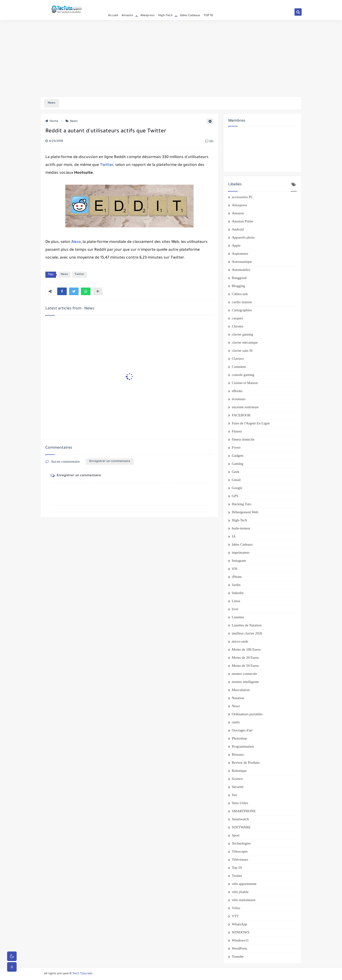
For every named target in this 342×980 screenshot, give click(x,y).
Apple (236, 245)
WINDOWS (241, 932)
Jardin (236, 585)
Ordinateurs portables (247, 714)
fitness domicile (243, 439)
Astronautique (242, 262)
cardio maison (242, 302)
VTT (235, 916)
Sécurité (238, 787)
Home (52, 121)
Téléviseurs (240, 860)
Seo (235, 795)
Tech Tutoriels (82, 974)
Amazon (127, 16)
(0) (209, 142)
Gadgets (238, 456)
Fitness (237, 431)
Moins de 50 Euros (245, 666)
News (72, 121)
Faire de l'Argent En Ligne (251, 423)
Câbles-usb (240, 294)
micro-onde (240, 641)
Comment (239, 367)
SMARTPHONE (244, 811)
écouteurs (239, 399)
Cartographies (242, 310)
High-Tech (165, 16)
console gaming (243, 375)
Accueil (110, 4)
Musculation (241, 690)
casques (237, 318)
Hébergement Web (245, 512)
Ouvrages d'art (242, 730)
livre (235, 609)
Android (238, 229)
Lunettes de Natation (247, 625)
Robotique (239, 771)
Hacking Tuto (242, 504)
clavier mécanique (245, 342)
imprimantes (241, 552)
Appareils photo (243, 237)
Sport (236, 835)
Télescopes (240, 851)
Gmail (236, 480)
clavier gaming (242, 334)
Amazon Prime (242, 221)
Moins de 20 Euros (245, 658)
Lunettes (238, 617)
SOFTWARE (241, 827)
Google (237, 488)
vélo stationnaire (244, 900)
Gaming (237, 464)
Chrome (237, 326)
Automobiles (241, 270)
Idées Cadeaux (190, 16)
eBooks (237, 391)
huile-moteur (241, 528)
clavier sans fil (242, 351)
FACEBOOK (241, 415)
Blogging (238, 286)
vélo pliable (240, 892)
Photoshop (239, 738)
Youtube (238, 956)
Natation (238, 698)
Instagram (239, 561)
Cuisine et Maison (245, 383)
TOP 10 (208, 16)
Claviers (238, 359)
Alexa (76, 242)
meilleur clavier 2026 (247, 633)
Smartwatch (240, 819)
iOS (235, 569)
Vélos (236, 908)
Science (237, 779)
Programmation (243, 746)
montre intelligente (245, 682)
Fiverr (236, 447)
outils (236, 722)
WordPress (240, 948)
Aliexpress (147, 16)
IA (234, 536)
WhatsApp (239, 924)
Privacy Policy (125, 4)
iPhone (237, 577)
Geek (236, 472)
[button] (62, 291)
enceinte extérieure (245, 407)
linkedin (238, 593)
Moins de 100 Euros (246, 649)
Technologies (241, 843)
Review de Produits (246, 763)
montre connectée (244, 674)
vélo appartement (244, 884)
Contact (140, 4)
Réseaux (238, 754)
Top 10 (237, 868)
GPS (235, 496)
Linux (236, 601)
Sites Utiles (240, 803)
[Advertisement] (171, 60)
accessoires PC (242, 197)
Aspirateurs (240, 254)
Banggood (239, 278)
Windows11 (240, 940)
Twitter (107, 165)
